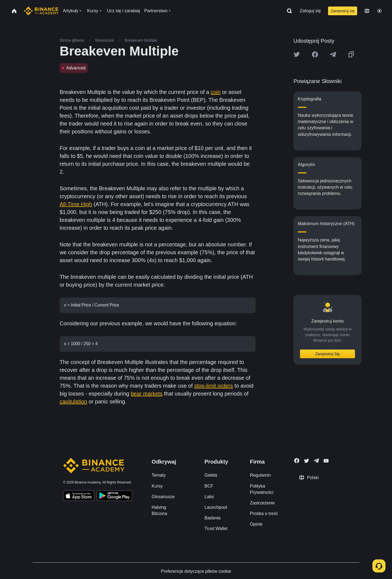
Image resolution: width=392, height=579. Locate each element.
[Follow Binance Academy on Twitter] (307, 460)
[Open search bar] (288, 11)
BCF (209, 485)
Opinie (256, 523)
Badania (212, 517)
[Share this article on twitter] (297, 54)
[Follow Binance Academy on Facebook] (297, 459)
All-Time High (76, 204)
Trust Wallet (216, 527)
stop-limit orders (213, 385)
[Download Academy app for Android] (114, 495)
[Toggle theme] (379, 11)
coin (216, 92)
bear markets (147, 393)
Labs (209, 496)
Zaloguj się (310, 11)
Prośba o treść (264, 512)
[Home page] (41, 11)
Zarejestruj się (343, 11)
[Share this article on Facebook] (315, 54)
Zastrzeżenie (262, 502)
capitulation (73, 400)
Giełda (211, 474)
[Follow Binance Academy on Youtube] (326, 460)
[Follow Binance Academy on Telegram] (316, 459)
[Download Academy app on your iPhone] (79, 495)
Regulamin (260, 474)
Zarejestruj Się (327, 354)
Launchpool (216, 506)
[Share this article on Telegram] (333, 54)
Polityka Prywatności (262, 488)
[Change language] (367, 11)
